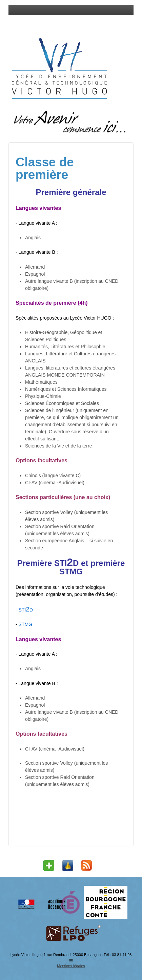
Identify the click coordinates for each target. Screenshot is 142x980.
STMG (25, 624)
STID (26, 610)
